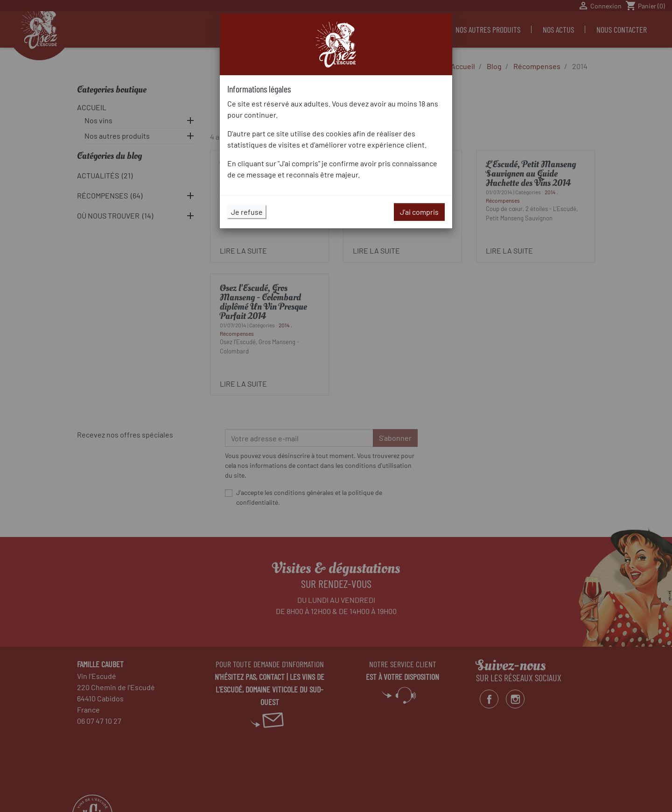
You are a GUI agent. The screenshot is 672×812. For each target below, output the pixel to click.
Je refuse (247, 212)
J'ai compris (419, 212)
